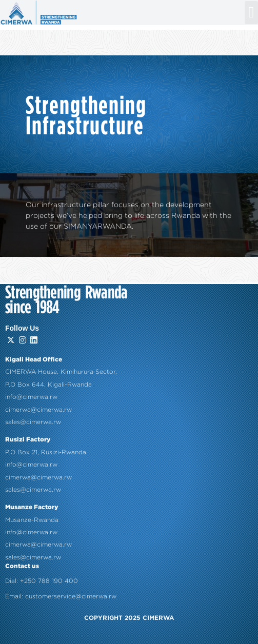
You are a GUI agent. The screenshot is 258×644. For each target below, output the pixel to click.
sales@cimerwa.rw (33, 403)
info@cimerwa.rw (31, 378)
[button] (251, 13)
